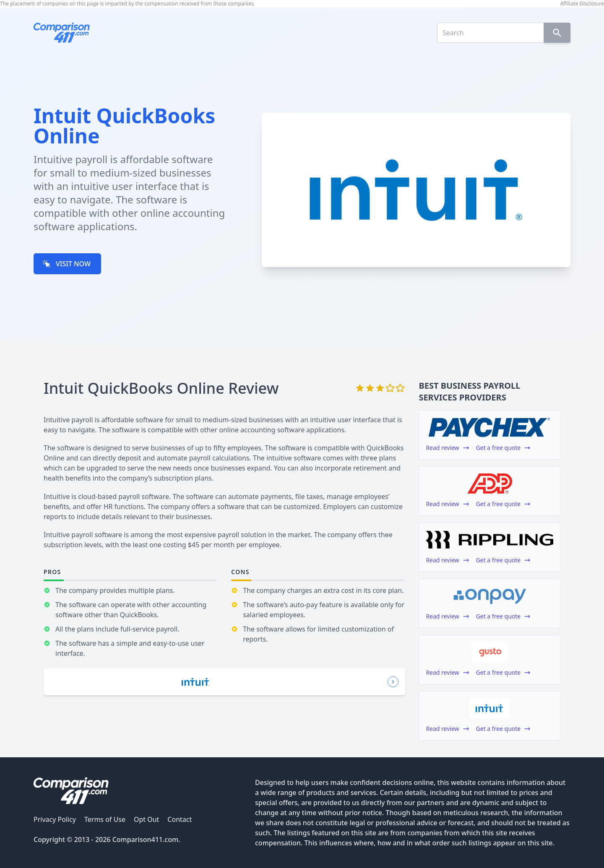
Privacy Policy (55, 819)
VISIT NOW (66, 264)
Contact (180, 819)
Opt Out (146, 819)
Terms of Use (105, 819)
